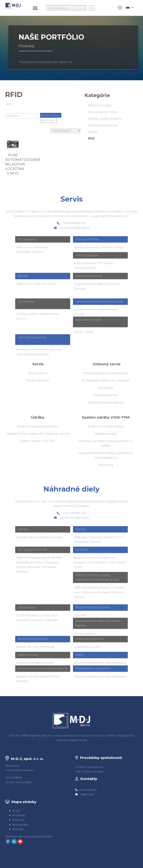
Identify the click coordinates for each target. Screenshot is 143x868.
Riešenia (18, 820)
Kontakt (18, 829)
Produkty (19, 815)
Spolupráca (20, 825)
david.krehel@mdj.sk (74, 228)
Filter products (51, 115)
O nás (16, 811)
